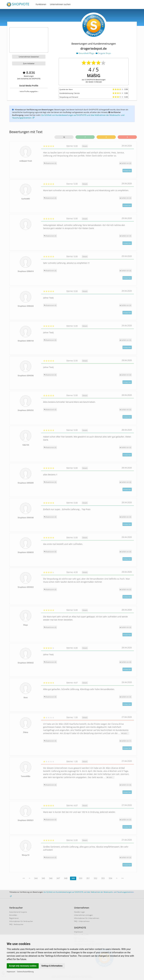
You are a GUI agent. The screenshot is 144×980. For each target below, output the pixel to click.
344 (36, 878)
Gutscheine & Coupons (18, 912)
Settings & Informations (52, 966)
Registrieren (14, 918)
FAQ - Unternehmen (82, 921)
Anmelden (13, 915)
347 (58, 878)
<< (24, 878)
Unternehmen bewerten (29, 57)
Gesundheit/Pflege (85, 53)
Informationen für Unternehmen (87, 918)
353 (103, 878)
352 (95, 878)
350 (81, 878)
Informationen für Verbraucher (21, 921)
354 (110, 878)
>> (122, 878)
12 (64, 137)
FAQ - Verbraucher (16, 924)
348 (66, 878)
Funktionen (41, 4)
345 (43, 878)
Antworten (127, 171)
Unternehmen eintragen (83, 915)
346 (51, 878)
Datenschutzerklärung (25, 972)
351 (88, 878)
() (125, 163)
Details (85, 146)
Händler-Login (80, 912)
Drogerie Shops (103, 53)
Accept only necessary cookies (23, 966)
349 (73, 878)
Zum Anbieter (29, 63)
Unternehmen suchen (60, 4)
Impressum (11, 972)
